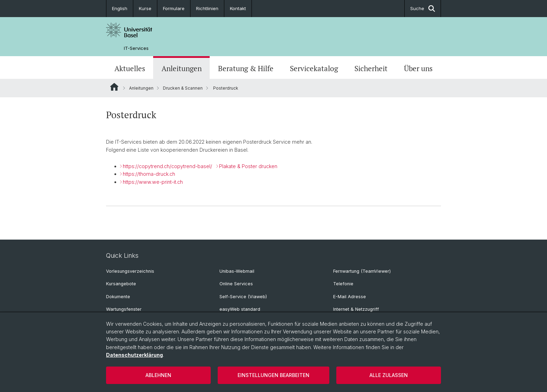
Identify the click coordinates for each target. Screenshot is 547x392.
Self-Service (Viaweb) (243, 297)
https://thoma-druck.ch (149, 174)
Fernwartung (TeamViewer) (362, 271)
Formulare (174, 8)
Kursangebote (121, 284)
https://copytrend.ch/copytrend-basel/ (167, 166)
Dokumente (118, 297)
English (120, 8)
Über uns (418, 68)
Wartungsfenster (124, 309)
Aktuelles (130, 68)
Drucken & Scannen (183, 88)
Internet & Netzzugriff (356, 309)
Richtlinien (207, 8)
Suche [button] (423, 9)
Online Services (236, 284)
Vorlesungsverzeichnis (130, 271)
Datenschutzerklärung (134, 355)
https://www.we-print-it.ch (153, 182)
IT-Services (136, 48)
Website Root (114, 87)
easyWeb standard (240, 309)
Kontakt (238, 8)
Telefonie (343, 284)
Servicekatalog (314, 68)
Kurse (145, 8)
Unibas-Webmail (237, 271)
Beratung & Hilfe (246, 68)
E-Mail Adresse (350, 297)
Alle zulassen (389, 375)
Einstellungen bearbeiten (273, 375)
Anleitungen (182, 68)
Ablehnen (158, 375)
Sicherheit (371, 68)
